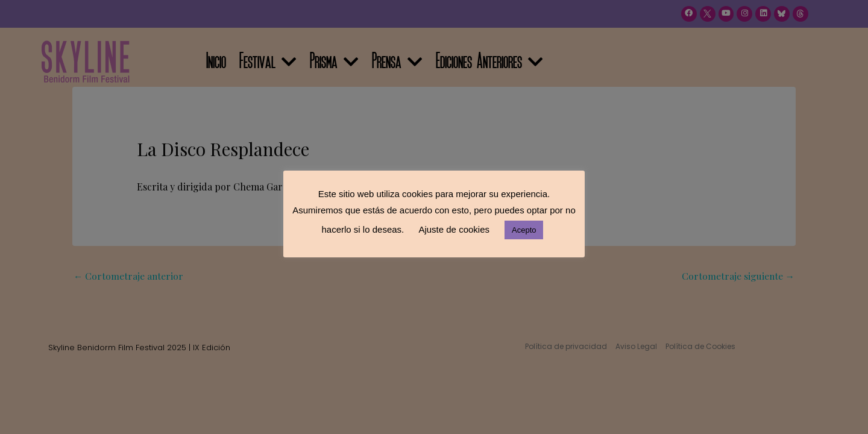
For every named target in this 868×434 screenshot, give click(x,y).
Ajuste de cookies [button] (454, 229)
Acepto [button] (524, 230)
